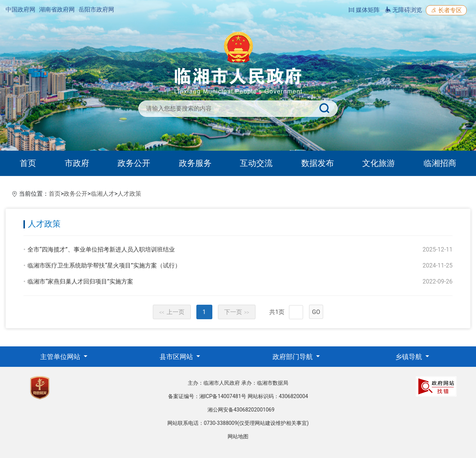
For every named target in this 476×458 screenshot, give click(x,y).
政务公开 (134, 163)
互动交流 (256, 163)
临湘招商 (440, 163)
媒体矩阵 (364, 10)
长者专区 (446, 10)
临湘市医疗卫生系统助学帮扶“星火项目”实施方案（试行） (104, 265)
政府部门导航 (293, 357)
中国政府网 (20, 9)
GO (316, 312)
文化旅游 (379, 163)
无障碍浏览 (403, 10)
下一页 (237, 312)
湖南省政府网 (57, 9)
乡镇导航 (409, 357)
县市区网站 (177, 357)
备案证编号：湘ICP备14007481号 (207, 396)
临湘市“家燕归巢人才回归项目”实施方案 (80, 281)
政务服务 (195, 163)
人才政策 (129, 194)
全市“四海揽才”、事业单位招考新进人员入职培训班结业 (101, 249)
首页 (28, 163)
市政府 (77, 163)
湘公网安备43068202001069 (241, 410)
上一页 (172, 312)
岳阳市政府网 (96, 9)
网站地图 (238, 436)
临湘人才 (103, 194)
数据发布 (318, 163)
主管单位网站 (61, 357)
